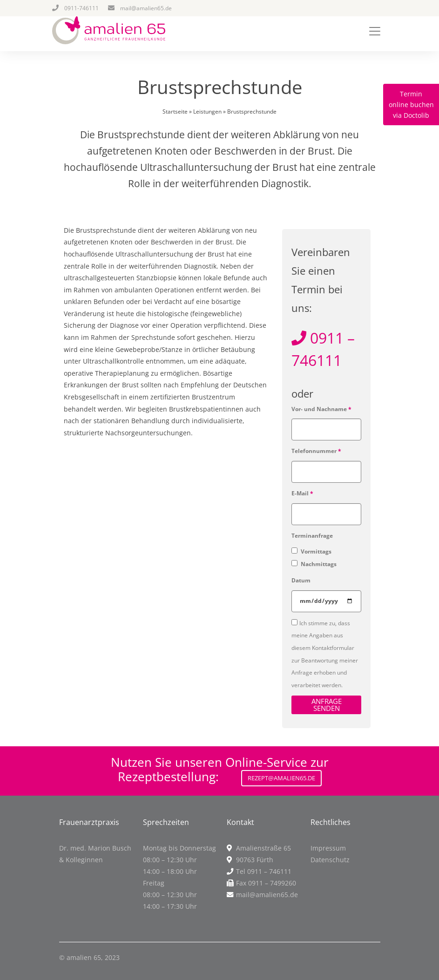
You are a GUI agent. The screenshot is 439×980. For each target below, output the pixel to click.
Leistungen (207, 112)
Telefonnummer (316, 451)
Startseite (175, 112)
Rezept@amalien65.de (281, 778)
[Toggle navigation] (375, 31)
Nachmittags (318, 564)
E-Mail (302, 493)
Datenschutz (330, 860)
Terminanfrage (312, 536)
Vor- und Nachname (321, 409)
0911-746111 (81, 8)
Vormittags (315, 551)
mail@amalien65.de (146, 8)
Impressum (328, 848)
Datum (301, 580)
